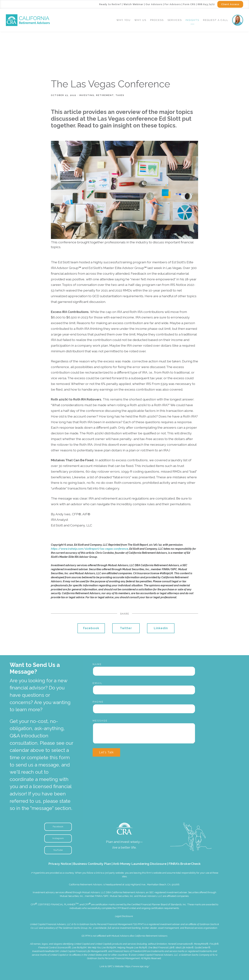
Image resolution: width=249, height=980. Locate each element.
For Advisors (173, 4)
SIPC (106, 896)
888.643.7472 (206, 4)
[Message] (144, 733)
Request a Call (216, 20)
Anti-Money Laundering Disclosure (140, 864)
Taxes (120, 95)
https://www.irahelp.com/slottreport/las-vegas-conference (90, 549)
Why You (123, 20)
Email (98, 683)
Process (157, 20)
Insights (192, 20)
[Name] (144, 671)
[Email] (144, 690)
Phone (98, 702)
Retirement (105, 95)
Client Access (230, 4)
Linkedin (161, 628)
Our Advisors (154, 4)
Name (97, 664)
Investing (87, 95)
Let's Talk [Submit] (106, 752)
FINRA (99, 896)
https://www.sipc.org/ (137, 966)
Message (100, 721)
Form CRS (189, 4)
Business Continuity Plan (92, 864)
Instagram (58, 838)
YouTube (58, 850)
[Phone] (144, 709)
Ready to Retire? (110, 4)
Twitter (126, 628)
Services (175, 20)
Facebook (91, 628)
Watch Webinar (133, 4)
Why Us (140, 20)
